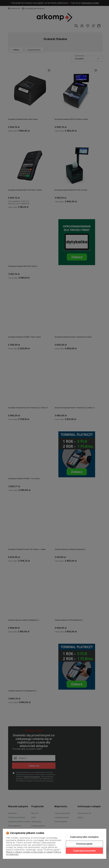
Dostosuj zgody (84, 844)
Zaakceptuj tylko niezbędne (84, 837)
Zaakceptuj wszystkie (84, 851)
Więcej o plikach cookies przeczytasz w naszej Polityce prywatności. (34, 853)
